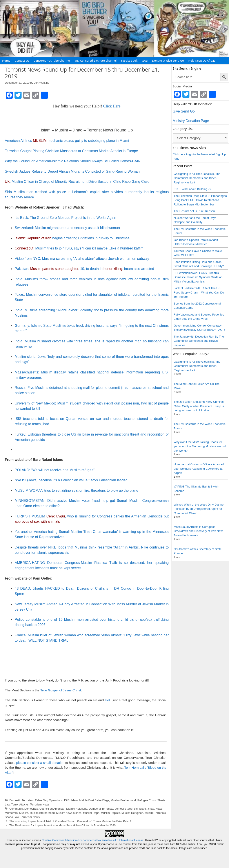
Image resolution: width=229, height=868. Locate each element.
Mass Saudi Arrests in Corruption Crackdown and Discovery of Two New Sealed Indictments (198, 531)
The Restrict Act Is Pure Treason (194, 211)
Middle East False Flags (94, 800)
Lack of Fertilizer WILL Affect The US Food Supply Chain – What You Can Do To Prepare (199, 292)
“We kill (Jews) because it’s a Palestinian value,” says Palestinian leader (71, 480)
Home (6, 61)
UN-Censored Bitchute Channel (96, 61)
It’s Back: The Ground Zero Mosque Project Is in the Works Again (65, 218)
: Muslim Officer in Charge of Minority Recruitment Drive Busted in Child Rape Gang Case (77, 182)
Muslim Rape (91, 813)
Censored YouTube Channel (52, 61)
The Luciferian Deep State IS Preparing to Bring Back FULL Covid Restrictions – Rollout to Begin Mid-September (200, 200)
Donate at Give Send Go (168, 61)
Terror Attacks (20, 804)
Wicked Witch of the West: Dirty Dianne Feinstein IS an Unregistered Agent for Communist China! (199, 509)
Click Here (112, 106)
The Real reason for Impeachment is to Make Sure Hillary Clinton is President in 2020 (63, 825)
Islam (74, 800)
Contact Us (22, 61)
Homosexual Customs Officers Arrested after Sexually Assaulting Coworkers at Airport (199, 469)
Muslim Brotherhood (123, 800)
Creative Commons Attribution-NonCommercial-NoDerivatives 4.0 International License (93, 840)
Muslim (24, 813)
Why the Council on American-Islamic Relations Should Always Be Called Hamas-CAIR (73, 161)
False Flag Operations (49, 800)
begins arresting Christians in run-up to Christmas (72, 238)
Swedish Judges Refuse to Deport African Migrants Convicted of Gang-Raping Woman (72, 171)
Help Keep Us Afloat (202, 61)
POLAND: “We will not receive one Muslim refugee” (55, 470)
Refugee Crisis (147, 800)
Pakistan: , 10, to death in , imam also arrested (84, 269)
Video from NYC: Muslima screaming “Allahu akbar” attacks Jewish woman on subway (82, 259)
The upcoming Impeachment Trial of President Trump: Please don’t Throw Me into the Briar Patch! (70, 821)
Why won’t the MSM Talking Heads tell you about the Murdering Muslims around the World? (200, 446)
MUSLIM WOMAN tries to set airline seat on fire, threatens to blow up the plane (76, 490)
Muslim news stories (69, 813)
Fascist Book (129, 61)
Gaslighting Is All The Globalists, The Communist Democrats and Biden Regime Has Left (197, 178)
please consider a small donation (40, 763)
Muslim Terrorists (155, 813)
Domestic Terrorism (22, 800)
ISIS (67, 800)
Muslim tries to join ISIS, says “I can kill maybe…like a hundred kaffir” (79, 248)
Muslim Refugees (132, 813)
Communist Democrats (24, 809)
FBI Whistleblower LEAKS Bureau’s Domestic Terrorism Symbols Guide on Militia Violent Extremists (198, 277)
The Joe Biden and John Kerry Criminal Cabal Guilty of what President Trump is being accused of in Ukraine (199, 406)
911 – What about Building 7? (193, 189)
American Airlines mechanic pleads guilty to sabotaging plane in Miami (67, 141)
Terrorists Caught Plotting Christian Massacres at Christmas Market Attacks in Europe (71, 151)
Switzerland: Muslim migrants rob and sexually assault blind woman (67, 228)
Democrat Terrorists (101, 809)
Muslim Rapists (110, 813)
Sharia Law (12, 817)
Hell (108, 700)
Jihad (151, 809)
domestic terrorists (126, 809)
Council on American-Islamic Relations (63, 809)
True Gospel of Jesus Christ (61, 690)
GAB (145, 61)
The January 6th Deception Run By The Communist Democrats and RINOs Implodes (199, 341)
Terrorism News (40, 804)
